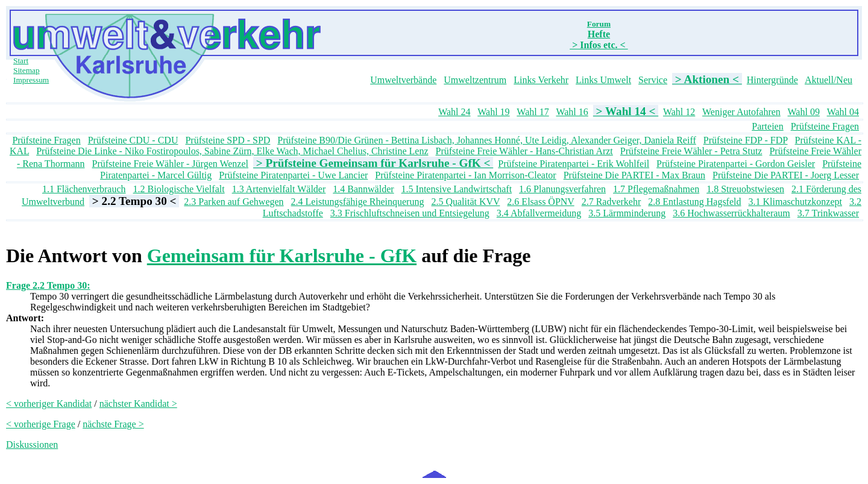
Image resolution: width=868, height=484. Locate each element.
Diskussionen (32, 445)
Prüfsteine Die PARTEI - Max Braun (634, 175)
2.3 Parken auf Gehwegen (234, 202)
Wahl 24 (454, 112)
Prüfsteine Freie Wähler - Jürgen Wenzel (171, 164)
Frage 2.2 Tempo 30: (48, 285)
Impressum (31, 80)
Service (653, 80)
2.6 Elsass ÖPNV (540, 202)
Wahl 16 (572, 112)
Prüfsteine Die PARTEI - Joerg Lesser (786, 175)
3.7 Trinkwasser (828, 213)
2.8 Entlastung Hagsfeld (694, 202)
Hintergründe (772, 80)
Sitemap (27, 70)
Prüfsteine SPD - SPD (228, 140)
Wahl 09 (804, 112)
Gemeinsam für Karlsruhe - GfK (282, 256)
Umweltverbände (403, 80)
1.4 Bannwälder (363, 189)
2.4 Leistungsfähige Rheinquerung (358, 202)
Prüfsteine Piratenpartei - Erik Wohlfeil (574, 164)
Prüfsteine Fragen (825, 126)
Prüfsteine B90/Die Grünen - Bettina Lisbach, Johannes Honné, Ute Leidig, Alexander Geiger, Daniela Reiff (486, 140)
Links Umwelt (603, 80)
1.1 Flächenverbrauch (84, 189)
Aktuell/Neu (829, 80)
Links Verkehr (541, 80)
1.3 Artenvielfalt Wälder (279, 189)
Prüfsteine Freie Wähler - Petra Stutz (691, 151)
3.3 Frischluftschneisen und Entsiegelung (410, 213)
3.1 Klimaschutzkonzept (795, 202)
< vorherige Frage (41, 424)
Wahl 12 (679, 112)
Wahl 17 (533, 112)
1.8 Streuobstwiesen (745, 189)
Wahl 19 (493, 112)
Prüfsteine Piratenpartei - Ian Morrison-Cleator (465, 175)
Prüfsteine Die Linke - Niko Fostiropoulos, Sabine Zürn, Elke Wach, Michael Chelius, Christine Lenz (232, 151)
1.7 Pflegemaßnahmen (656, 189)
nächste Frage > (113, 424)
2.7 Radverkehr (612, 202)
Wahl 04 (843, 112)
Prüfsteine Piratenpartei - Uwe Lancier (293, 175)
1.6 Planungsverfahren (562, 189)
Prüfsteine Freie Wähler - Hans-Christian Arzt (524, 151)
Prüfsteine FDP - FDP (746, 140)
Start (21, 61)
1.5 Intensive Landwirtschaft (457, 189)
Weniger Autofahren (741, 112)
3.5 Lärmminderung (627, 213)
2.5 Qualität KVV (465, 202)
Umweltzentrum (475, 80)
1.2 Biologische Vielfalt (179, 189)
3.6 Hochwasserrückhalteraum (731, 213)
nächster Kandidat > (138, 404)
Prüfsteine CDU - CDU (133, 140)
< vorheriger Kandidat (49, 404)
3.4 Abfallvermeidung (539, 213)
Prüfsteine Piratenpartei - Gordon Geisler (736, 164)
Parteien (767, 126)
